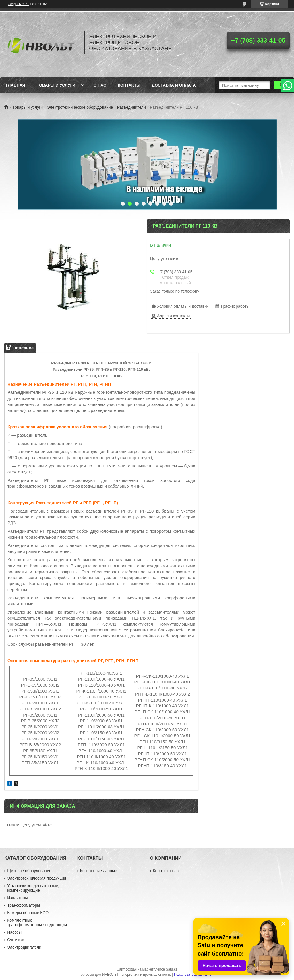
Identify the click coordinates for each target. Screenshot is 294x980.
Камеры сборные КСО (28, 913)
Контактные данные (99, 871)
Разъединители (131, 107)
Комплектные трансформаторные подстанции (37, 922)
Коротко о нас (166, 871)
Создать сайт (18, 4)
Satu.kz (171, 969)
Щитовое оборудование (29, 871)
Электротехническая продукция (37, 878)
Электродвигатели (24, 947)
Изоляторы (17, 898)
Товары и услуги (56, 85)
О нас (100, 85)
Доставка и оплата (174, 85)
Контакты (129, 85)
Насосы (14, 932)
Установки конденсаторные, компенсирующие (33, 888)
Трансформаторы (24, 905)
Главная (16, 85)
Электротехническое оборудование (80, 107)
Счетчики (16, 940)
